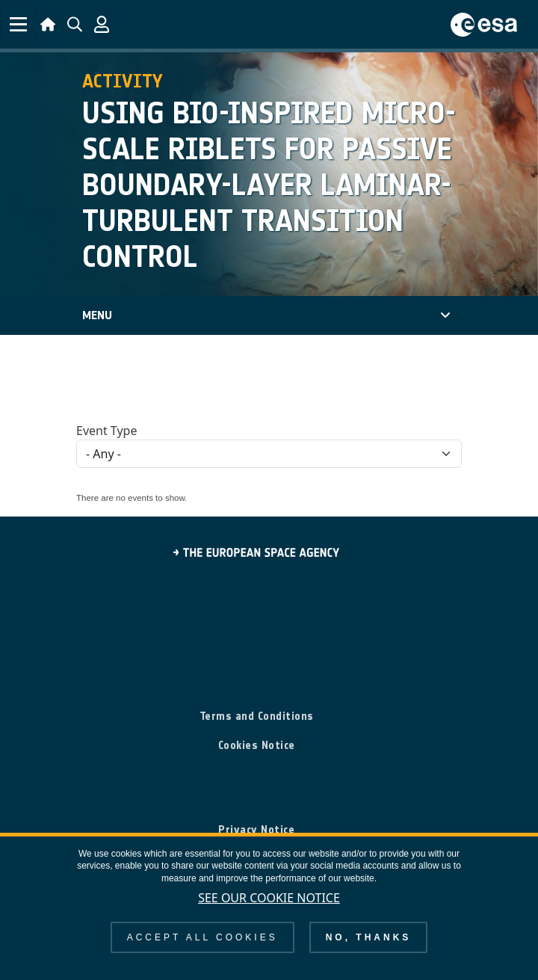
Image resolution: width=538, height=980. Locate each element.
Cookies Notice (257, 745)
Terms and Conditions (257, 716)
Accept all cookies (202, 937)
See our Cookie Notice (269, 898)
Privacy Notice (256, 830)
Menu (97, 315)
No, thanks (369, 937)
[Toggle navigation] (18, 24)
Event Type (106, 431)
